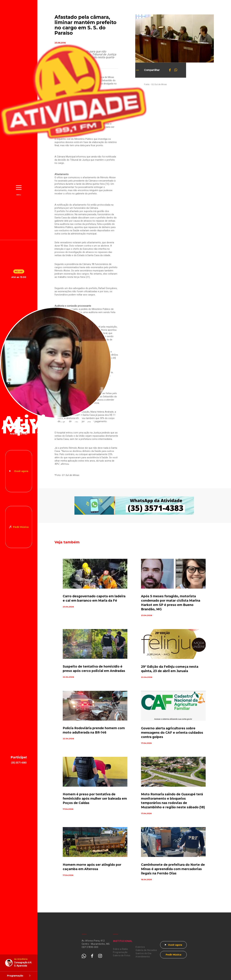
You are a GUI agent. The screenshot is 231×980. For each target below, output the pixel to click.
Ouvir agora (21, 471)
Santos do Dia (143, 953)
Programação (120, 952)
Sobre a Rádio (120, 949)
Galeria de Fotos (122, 955)
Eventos (140, 947)
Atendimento (143, 957)
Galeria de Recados (146, 950)
